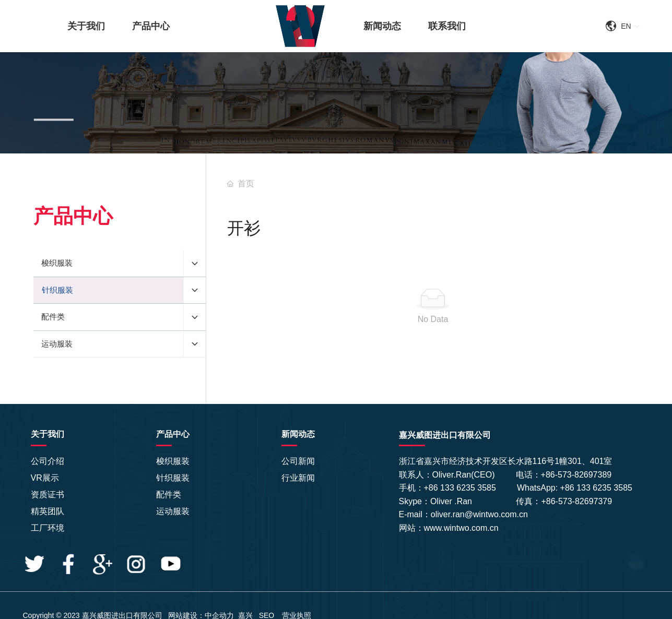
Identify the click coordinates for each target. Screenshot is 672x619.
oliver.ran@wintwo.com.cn (479, 514)
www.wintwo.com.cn (461, 528)
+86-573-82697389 (576, 475)
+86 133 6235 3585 (461, 488)
